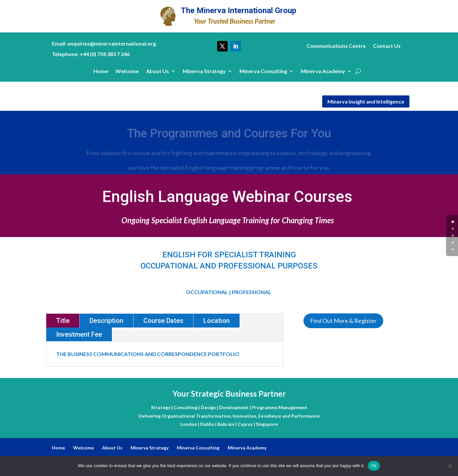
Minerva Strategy (204, 71)
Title (63, 321)
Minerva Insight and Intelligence (366, 101)
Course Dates (163, 321)
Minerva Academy (323, 71)
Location (217, 321)
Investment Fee (79, 334)
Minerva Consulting (263, 71)
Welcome (127, 71)
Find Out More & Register (343, 321)
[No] (450, 466)
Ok (374, 466)
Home (101, 71)
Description (106, 321)
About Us (157, 71)
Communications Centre (336, 46)
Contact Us (387, 46)
